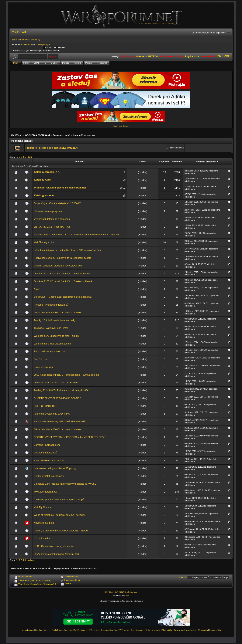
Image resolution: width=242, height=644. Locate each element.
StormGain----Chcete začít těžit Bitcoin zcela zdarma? (63, 297)
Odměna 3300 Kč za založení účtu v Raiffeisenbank (62, 274)
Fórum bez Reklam (121, 126)
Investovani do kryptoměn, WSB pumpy (55, 468)
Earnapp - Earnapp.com (47, 445)
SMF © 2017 (119, 592)
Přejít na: (183, 578)
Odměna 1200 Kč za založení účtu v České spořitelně (63, 281)
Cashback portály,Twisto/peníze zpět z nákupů (59, 499)
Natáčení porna (81, 630)
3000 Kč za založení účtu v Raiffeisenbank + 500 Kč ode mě (66, 375)
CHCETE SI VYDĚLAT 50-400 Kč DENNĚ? (57, 398)
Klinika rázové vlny (153, 630)
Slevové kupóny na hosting (185, 630)
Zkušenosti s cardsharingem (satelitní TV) (56, 554)
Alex (94, 135)
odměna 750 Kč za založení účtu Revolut (56, 383)
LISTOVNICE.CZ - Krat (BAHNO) (52, 227)
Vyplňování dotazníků (45, 453)
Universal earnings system (48, 211)
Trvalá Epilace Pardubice (62, 630)
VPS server (124, 630)
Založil (143, 161)
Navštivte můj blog (44, 523)
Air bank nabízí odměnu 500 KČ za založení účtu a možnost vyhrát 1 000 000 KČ (78, 234)
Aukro (37, 289)
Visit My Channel (43, 507)
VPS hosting (94, 630)
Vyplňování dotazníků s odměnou (52, 219)
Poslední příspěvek (207, 162)
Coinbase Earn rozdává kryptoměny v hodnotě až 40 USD (65, 484)
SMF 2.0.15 (109, 592)
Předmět (80, 161)
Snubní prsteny (137, 630)
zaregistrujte (44, 44)
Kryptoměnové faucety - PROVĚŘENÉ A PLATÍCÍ (61, 421)
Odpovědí (164, 161)
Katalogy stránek (44, 172)
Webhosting (203, 630)
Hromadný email (28, 630)
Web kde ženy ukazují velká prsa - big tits (56, 336)
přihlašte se (26, 44)
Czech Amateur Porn (109, 630)
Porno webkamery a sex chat (50, 351)
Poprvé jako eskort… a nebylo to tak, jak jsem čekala (62, 258)
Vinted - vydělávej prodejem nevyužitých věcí (58, 266)
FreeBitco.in (40, 359)
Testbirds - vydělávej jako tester (51, 328)
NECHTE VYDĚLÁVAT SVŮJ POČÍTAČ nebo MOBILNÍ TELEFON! (70, 437)
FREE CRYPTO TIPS (45, 406)
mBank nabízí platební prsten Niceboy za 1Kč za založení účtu (68, 250)
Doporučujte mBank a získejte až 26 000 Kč (57, 203)
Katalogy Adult (43, 180)
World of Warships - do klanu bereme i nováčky (59, 515)
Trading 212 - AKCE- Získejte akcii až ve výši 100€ (61, 390)
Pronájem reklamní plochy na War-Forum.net (60, 188)
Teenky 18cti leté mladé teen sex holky (55, 320)
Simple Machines (131, 592)
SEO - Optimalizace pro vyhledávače (54, 546)
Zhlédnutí (177, 161)
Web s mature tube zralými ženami (53, 344)
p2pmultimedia (42, 538)
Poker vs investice (44, 367)
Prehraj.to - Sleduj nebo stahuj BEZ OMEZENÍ (52, 148)
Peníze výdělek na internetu (49, 476)
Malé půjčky (167, 630)
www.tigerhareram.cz (45, 492)
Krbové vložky (215, 630)
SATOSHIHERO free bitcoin (49, 461)
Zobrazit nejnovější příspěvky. (26, 40)
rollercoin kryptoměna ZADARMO (52, 414)
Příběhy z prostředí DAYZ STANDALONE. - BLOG (61, 531)
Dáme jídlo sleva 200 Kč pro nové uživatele (57, 312)
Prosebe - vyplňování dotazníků (51, 305)
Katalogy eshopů (44, 195)
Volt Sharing (40, 242)
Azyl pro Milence (43, 630)
